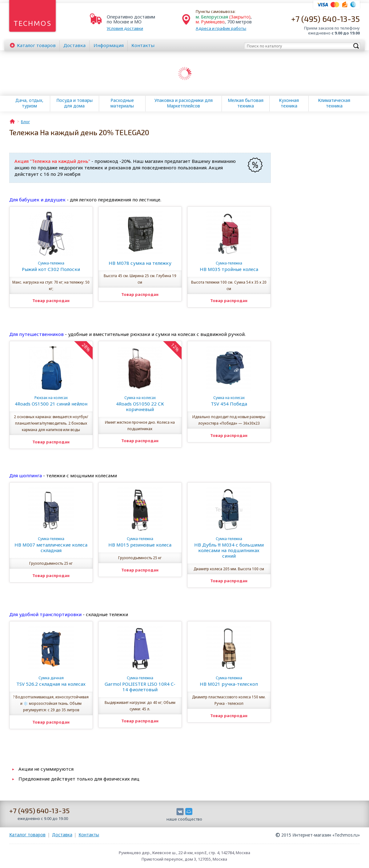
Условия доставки (125, 28)
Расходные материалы (122, 103)
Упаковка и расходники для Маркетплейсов (184, 103)
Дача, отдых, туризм (29, 103)
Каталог (36, 45)
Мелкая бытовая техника (246, 103)
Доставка (74, 45)
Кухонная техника (289, 103)
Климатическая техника (334, 103)
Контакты (143, 45)
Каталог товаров (27, 835)
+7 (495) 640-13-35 (325, 19)
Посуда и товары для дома (74, 103)
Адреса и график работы (221, 28)
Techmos (32, 23)
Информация (109, 45)
